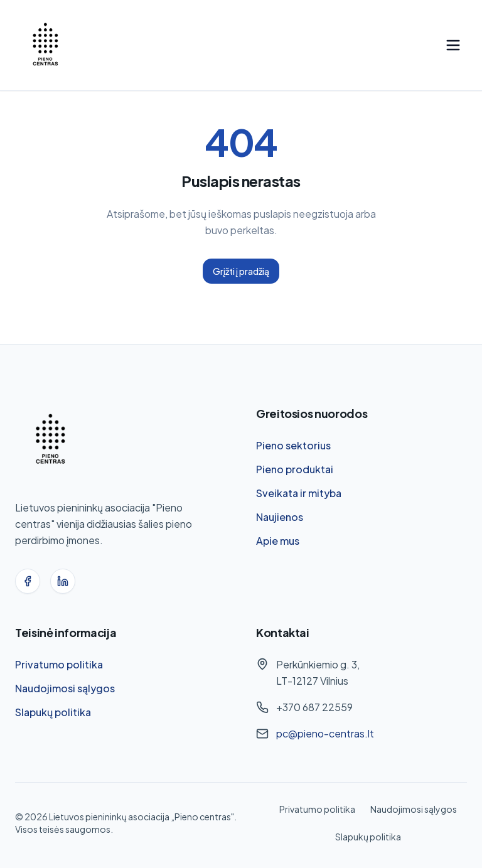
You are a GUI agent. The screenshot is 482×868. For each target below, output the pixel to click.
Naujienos (280, 517)
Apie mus (278, 541)
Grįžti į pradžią (241, 271)
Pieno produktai (295, 469)
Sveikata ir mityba (299, 493)
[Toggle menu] (453, 45)
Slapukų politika (53, 712)
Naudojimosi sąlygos (65, 688)
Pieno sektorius (293, 445)
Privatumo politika (59, 664)
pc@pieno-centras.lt (325, 733)
